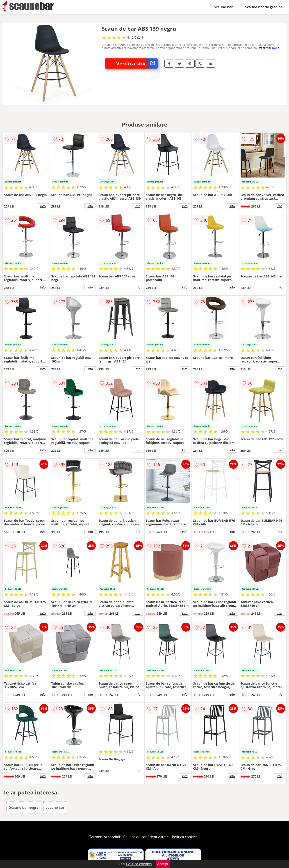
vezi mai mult (269, 48)
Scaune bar (223, 7)
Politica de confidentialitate (146, 837)
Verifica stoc (137, 63)
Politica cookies (185, 837)
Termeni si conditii (105, 837)
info (43, 206)
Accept (163, 864)
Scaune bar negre (24, 807)
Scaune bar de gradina (264, 7)
